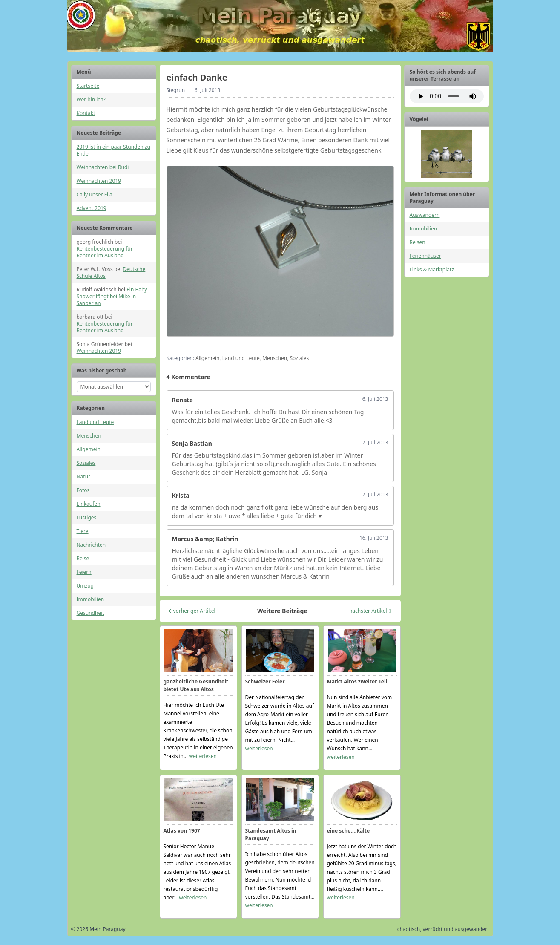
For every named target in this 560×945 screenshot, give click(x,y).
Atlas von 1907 (182, 831)
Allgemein (89, 449)
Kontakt (86, 113)
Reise (83, 558)
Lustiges (87, 517)
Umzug (85, 586)
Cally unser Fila (95, 194)
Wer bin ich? (91, 99)
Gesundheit (90, 613)
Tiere (83, 531)
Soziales (86, 463)
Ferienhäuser (425, 256)
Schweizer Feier (265, 681)
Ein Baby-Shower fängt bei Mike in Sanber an (113, 296)
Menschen (89, 436)
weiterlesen (203, 756)
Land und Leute (95, 422)
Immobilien (90, 599)
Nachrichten (91, 545)
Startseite (88, 86)
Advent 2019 (92, 208)
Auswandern (425, 215)
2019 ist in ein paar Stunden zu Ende (113, 150)
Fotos (83, 490)
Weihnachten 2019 (99, 181)
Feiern (84, 572)
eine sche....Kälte (349, 831)
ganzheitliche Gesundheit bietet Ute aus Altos (196, 685)
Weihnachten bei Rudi (103, 167)
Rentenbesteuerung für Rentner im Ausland (105, 252)
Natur (84, 477)
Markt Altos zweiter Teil (357, 681)
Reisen (418, 242)
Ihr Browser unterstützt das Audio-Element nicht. (447, 96)
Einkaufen (89, 504)
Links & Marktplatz (432, 269)
